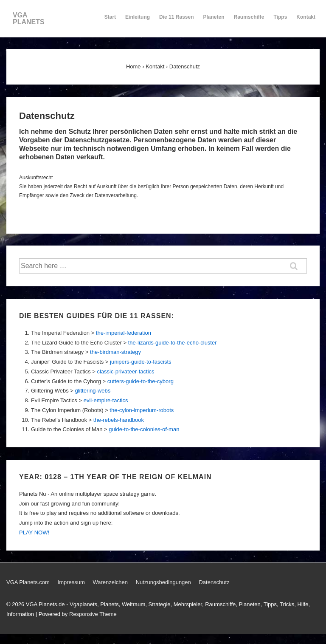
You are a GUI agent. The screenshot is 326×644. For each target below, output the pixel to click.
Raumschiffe (249, 21)
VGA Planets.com (28, 582)
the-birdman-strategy (115, 352)
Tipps (281, 21)
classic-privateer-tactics (125, 371)
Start (110, 17)
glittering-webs (93, 391)
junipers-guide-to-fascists (141, 362)
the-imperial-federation (124, 333)
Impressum (71, 582)
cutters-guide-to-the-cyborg (141, 381)
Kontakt (306, 21)
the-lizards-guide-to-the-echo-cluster (173, 343)
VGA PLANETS (29, 18)
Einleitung (138, 21)
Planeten (214, 21)
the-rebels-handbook (119, 420)
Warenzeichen (110, 582)
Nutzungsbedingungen (163, 582)
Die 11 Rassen (176, 21)
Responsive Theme (93, 614)
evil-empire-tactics (106, 400)
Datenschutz (214, 582)
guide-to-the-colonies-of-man (144, 429)
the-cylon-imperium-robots (142, 410)
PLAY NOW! (34, 532)
